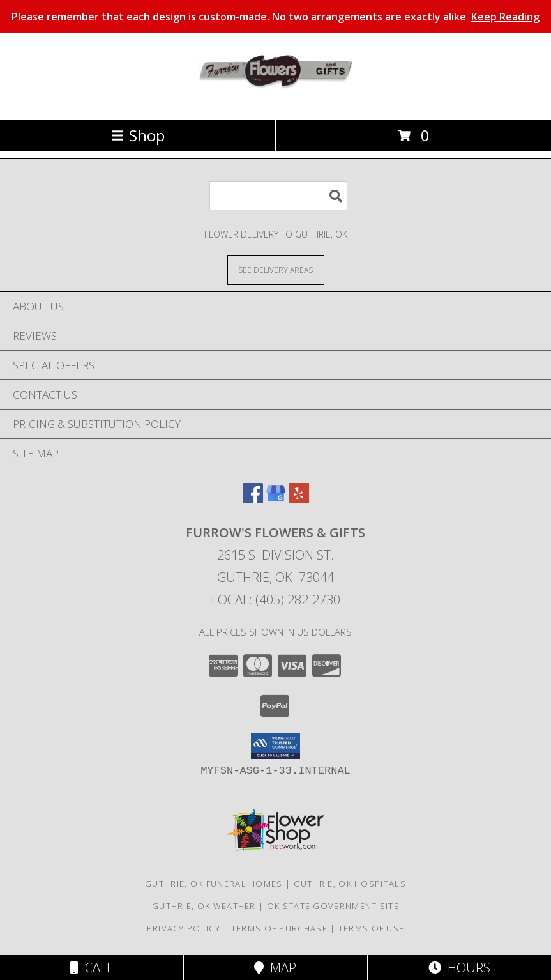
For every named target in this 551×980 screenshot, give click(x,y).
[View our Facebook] (253, 499)
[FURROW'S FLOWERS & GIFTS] (276, 101)
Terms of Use (372, 928)
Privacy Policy (184, 928)
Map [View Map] (275, 968)
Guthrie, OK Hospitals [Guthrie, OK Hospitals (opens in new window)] (350, 884)
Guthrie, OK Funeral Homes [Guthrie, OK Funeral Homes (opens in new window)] (214, 884)
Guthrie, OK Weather (204, 906)
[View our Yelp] (299, 499)
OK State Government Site (333, 906)
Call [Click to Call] (92, 968)
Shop (138, 135)
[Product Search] (278, 196)
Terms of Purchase (279, 928)
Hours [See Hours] (459, 968)
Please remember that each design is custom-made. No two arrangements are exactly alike (275, 17)
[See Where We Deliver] (276, 269)
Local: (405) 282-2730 (276, 600)
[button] (275, 746)
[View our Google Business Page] (276, 499)
